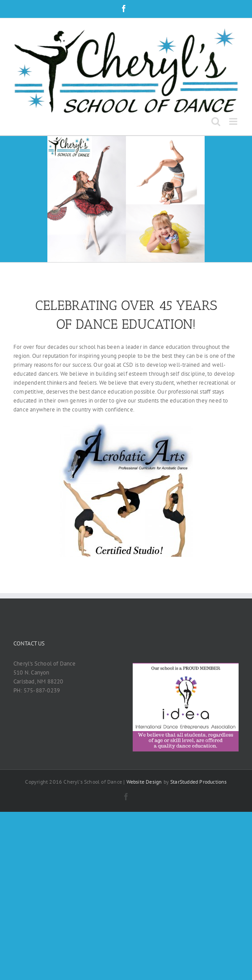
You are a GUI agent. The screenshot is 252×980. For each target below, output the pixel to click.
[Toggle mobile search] (216, 121)
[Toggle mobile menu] (234, 121)
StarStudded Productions (199, 782)
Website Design (144, 782)
